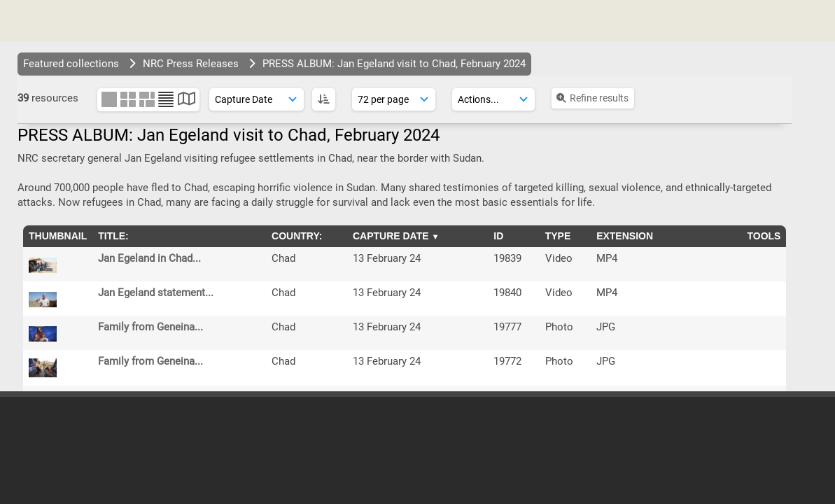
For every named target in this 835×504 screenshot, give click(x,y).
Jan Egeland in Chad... (149, 258)
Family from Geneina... (150, 327)
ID (498, 236)
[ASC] (324, 99)
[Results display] (394, 99)
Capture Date (391, 236)
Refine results (592, 98)
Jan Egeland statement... (156, 293)
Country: (297, 236)
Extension (625, 236)
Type (558, 236)
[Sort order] (257, 99)
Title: (113, 236)
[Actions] (493, 99)
